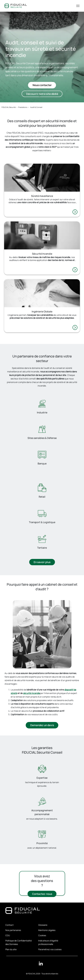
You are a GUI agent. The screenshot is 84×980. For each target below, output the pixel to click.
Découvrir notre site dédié (42, 94)
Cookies (42, 935)
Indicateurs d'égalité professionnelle (48, 942)
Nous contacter (42, 85)
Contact (9, 925)
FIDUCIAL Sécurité (9, 107)
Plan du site (11, 949)
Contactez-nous (42, 894)
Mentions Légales (47, 930)
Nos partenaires (13, 930)
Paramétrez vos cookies (50, 949)
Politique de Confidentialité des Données (19, 942)
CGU (8, 935)
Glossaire (43, 925)
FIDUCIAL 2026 (34, 974)
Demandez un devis (42, 725)
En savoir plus (42, 562)
